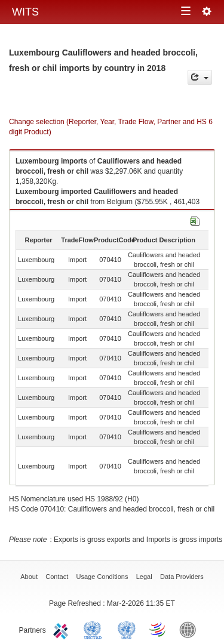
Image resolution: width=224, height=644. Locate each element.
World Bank (191, 629)
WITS (25, 12)
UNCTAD (95, 629)
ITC (63, 629)
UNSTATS (127, 629)
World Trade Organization (158, 629)
